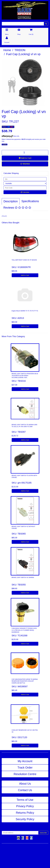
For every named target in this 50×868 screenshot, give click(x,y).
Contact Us (25, 790)
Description (11, 201)
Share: (8, 127)
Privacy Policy (25, 806)
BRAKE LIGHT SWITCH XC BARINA (23, 577)
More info (10, 136)
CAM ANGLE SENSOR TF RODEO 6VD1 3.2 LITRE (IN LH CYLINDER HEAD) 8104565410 (24, 630)
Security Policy (25, 819)
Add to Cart (25, 158)
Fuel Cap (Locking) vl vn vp (23, 54)
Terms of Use (25, 800)
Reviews (17, 208)
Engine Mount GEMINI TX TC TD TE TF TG (25, 311)
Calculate (25, 192)
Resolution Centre (25, 774)
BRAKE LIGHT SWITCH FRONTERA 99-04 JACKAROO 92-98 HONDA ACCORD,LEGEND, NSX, (25, 376)
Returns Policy (25, 813)
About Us (25, 784)
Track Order (25, 768)
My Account (25, 761)
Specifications (30, 201)
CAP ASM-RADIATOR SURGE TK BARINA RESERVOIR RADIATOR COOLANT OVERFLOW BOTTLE (25, 681)
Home (7, 50)
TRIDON (20, 50)
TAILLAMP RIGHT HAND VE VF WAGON (24, 260)
